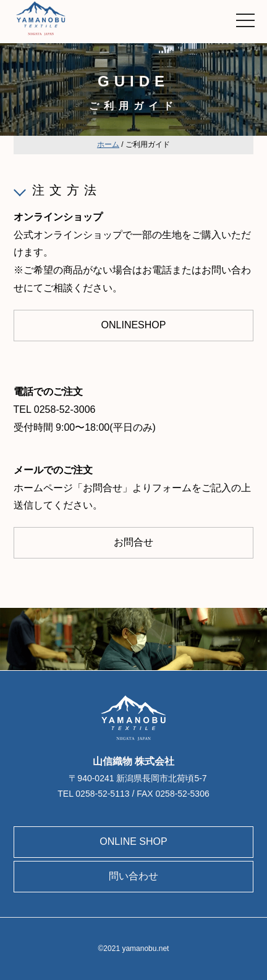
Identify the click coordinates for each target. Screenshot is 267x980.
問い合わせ (133, 876)
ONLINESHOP (134, 325)
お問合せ (133, 542)
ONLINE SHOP (133, 841)
